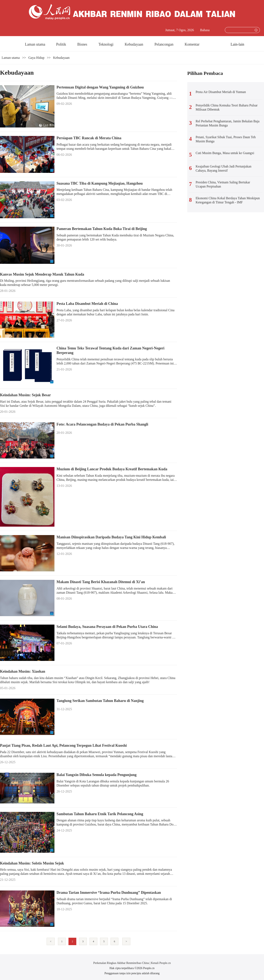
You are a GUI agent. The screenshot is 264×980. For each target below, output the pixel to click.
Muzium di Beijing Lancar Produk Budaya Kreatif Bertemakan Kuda (112, 469)
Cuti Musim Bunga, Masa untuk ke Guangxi (225, 153)
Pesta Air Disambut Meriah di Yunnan (221, 92)
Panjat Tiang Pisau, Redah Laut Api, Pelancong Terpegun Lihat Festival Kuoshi (63, 745)
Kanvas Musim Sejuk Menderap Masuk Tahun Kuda (42, 274)
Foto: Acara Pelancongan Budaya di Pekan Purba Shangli (102, 424)
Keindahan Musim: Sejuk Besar (25, 395)
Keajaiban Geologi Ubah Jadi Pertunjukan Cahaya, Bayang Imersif (224, 168)
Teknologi (106, 44)
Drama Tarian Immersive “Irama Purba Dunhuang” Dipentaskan (109, 893)
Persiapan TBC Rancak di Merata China (89, 138)
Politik (62, 44)
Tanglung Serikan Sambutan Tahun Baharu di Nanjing (100, 701)
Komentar (192, 44)
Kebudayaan (134, 44)
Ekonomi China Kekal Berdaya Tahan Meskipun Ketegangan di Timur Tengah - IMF (228, 200)
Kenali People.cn (161, 963)
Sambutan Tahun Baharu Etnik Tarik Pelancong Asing (100, 814)
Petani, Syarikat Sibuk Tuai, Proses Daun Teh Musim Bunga (226, 139)
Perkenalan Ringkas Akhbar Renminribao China (121, 963)
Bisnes (83, 44)
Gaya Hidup (37, 58)
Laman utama (35, 44)
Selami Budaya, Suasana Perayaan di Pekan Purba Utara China (107, 627)
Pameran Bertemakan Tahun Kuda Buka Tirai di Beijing (102, 229)
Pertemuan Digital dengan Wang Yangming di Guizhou (100, 87)
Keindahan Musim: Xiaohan (23, 671)
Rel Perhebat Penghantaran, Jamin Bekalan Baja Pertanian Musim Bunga (228, 123)
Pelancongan (164, 44)
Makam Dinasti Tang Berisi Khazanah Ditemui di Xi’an (101, 582)
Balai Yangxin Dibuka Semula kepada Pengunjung (97, 775)
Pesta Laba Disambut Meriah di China (87, 304)
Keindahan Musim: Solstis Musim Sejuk (32, 863)
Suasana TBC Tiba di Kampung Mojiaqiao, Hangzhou (100, 183)
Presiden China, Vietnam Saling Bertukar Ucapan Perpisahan (223, 184)
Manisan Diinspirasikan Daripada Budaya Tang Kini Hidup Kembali (111, 537)
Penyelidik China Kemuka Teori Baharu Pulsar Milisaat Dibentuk (227, 107)
